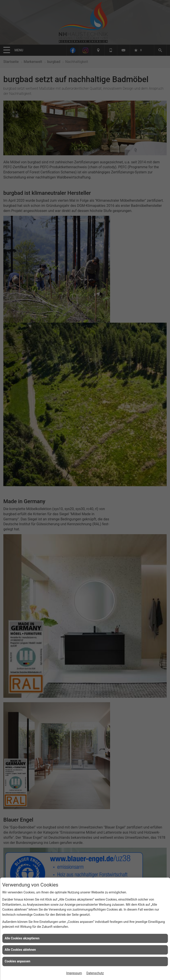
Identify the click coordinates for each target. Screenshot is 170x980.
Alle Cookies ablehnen (20, 950)
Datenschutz (95, 973)
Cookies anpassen (17, 961)
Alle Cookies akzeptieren (22, 938)
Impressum (74, 973)
